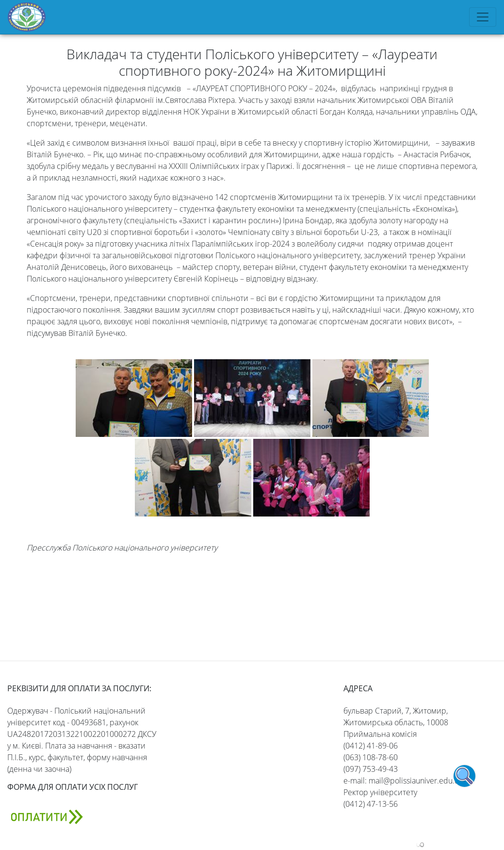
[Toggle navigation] (483, 17)
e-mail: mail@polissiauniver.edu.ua (403, 781)
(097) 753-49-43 (371, 769)
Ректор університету (380, 792)
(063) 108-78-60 (371, 757)
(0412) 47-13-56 (371, 804)
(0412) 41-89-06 (371, 746)
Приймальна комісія (380, 734)
